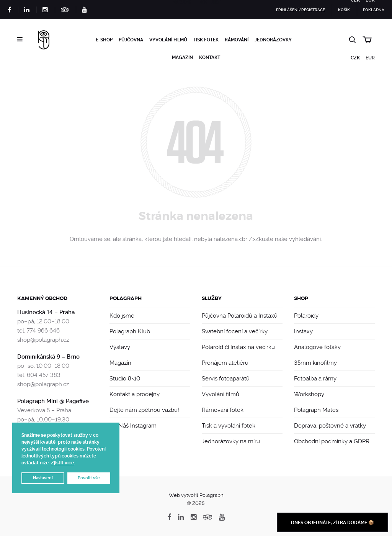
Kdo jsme (122, 316)
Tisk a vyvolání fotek (229, 426)
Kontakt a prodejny (135, 394)
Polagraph (126, 298)
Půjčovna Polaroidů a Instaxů (240, 316)
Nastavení (43, 478)
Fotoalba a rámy (315, 379)
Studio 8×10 (125, 379)
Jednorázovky (273, 40)
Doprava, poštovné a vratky (330, 426)
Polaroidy (306, 316)
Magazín (182, 57)
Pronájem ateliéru (225, 363)
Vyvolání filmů (168, 40)
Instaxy (303, 331)
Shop (301, 298)
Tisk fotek (206, 40)
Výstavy (120, 347)
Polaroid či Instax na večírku (238, 347)
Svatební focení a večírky (235, 331)
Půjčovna (131, 40)
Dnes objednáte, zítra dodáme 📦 (332, 523)
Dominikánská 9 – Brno (48, 357)
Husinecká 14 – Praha (46, 312)
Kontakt (210, 57)
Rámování (237, 40)
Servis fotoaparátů (226, 379)
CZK (355, 58)
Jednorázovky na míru (231, 441)
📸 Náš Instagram (133, 426)
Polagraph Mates (316, 410)
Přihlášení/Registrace (301, 10)
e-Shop (104, 40)
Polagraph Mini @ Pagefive (53, 401)
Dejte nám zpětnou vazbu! (144, 410)
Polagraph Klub (130, 331)
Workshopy (309, 394)
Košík (344, 10)
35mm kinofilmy (315, 363)
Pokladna (374, 10)
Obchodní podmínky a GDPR (332, 441)
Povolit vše (89, 478)
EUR (370, 58)
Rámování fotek (223, 410)
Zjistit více (62, 463)
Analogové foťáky (317, 347)
